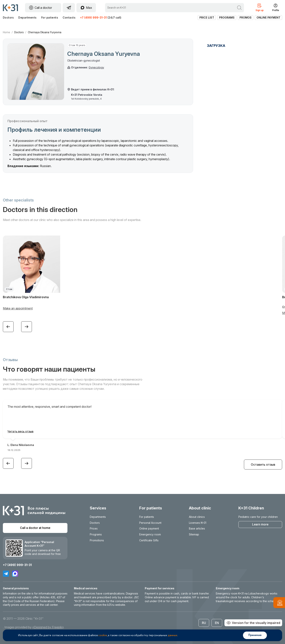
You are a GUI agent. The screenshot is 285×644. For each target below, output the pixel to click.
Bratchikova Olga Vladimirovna (26, 297)
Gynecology (96, 67)
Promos (246, 17)
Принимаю (255, 635)
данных (173, 635)
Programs (227, 17)
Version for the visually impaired (253, 623)
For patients (50, 17)
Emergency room (150, 534)
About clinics (197, 517)
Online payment (268, 17)
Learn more (260, 524)
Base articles (197, 528)
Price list (207, 17)
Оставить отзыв (263, 465)
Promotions (97, 540)
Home (6, 32)
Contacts (69, 17)
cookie (103, 635)
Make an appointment (18, 308)
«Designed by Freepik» (48, 627)
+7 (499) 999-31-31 (93, 17)
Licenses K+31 (198, 523)
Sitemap (194, 534)
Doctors (8, 17)
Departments (27, 17)
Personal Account (150, 523)
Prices (94, 528)
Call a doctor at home (35, 528)
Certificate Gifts (149, 540)
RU (204, 623)
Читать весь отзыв (20, 431)
